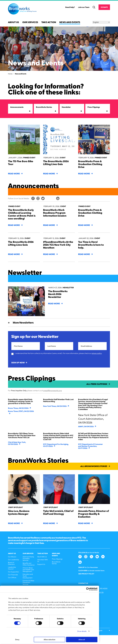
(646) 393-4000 (101, 589)
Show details (82, 631)
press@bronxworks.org (53, 391)
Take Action (49, 22)
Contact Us (99, 592)
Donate (104, 7)
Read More (15, 174)
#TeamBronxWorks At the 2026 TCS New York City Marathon (58, 245)
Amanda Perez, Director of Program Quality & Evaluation (94, 514)
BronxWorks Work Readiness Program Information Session (55, 213)
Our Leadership (13, 560)
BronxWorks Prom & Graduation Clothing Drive (90, 164)
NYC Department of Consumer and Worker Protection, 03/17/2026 (90, 446)
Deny (17, 640)
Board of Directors (11, 563)
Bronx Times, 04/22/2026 (20, 408)
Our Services (30, 22)
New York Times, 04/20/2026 (56, 406)
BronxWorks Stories (56, 563)
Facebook (33, 198)
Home (10, 74)
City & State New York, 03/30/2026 (17, 443)
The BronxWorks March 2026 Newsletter (58, 294)
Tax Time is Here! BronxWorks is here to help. (91, 245)
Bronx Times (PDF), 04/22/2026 (21, 412)
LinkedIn (53, 198)
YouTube (58, 198)
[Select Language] (101, 22)
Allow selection (50, 640)
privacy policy (97, 353)
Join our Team (84, 7)
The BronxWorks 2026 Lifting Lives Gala (56, 163)
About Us (14, 22)
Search (94, 7)
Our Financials (13, 575)
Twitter (43, 198)
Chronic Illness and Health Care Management (28, 570)
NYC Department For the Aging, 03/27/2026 (56, 445)
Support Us (41, 564)
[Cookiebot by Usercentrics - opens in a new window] (88, 589)
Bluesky (48, 198)
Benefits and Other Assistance (29, 564)
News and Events (70, 22)
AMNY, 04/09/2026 (87, 426)
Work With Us (42, 557)
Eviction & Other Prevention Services (28, 582)
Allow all (82, 640)
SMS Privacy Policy (86, 574)
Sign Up (81, 567)
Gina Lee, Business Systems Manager (19, 512)
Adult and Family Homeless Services (28, 558)
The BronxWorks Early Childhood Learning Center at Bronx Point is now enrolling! (22, 214)
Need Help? (70, 7)
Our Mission (12, 557)
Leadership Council (12, 568)
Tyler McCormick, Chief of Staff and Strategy (58, 512)
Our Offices (12, 577)
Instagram (38, 198)
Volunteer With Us (43, 560)
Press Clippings (57, 559)
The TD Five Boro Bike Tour (21, 163)
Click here (83, 571)
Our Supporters (13, 572)
